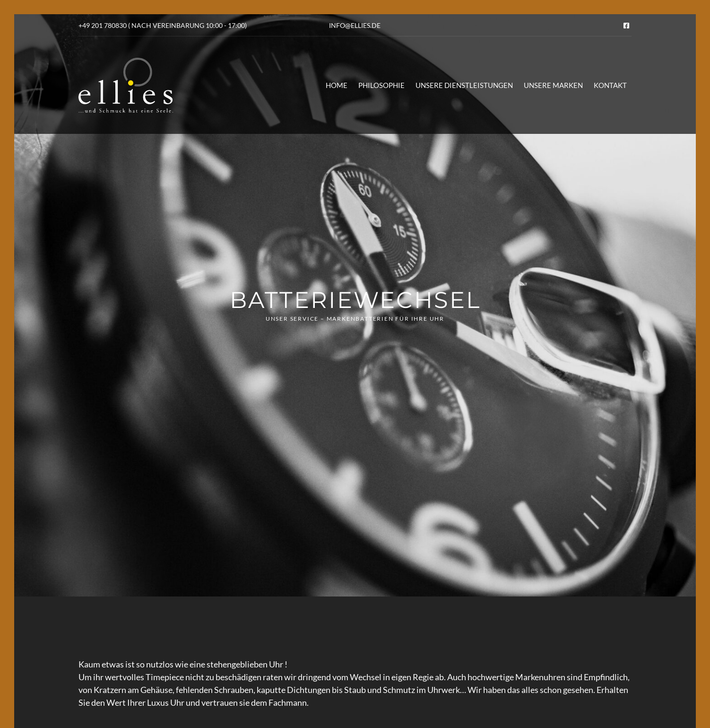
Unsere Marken (553, 85)
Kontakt (610, 85)
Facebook (626, 26)
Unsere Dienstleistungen (464, 85)
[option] (355, 305)
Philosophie (381, 85)
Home (337, 85)
